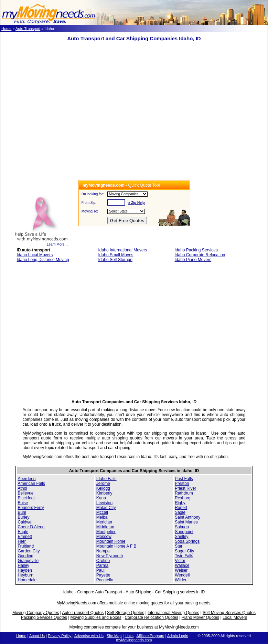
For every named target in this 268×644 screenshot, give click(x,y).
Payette (103, 575)
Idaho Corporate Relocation (200, 255)
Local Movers (235, 617)
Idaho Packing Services (196, 250)
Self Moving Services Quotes (229, 613)
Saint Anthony (187, 517)
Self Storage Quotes (126, 613)
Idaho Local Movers (35, 255)
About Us (37, 636)
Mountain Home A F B (116, 546)
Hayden (25, 570)
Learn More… (41, 243)
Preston (182, 484)
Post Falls (184, 479)
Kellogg (103, 488)
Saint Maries (186, 522)
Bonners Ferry (31, 508)
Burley (24, 517)
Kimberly (104, 493)
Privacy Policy (60, 636)
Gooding (26, 556)
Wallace (182, 565)
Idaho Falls (106, 479)
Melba (102, 517)
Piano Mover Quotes (200, 617)
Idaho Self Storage (115, 260)
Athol (23, 488)
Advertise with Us (89, 636)
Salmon (182, 527)
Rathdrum (184, 493)
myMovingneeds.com (134, 640)
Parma (102, 565)
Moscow (104, 537)
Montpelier (106, 532)
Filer (22, 541)
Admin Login (178, 636)
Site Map (114, 636)
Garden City (29, 551)
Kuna (101, 498)
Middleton (105, 527)
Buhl (22, 512)
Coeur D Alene (31, 527)
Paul (100, 570)
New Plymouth (110, 556)
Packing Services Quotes (44, 617)
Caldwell (26, 522)
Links (129, 636)
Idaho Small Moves (116, 255)
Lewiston (104, 503)
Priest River (185, 488)
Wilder (181, 580)
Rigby (180, 503)
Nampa (103, 551)
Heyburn (26, 575)
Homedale (27, 580)
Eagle (23, 532)
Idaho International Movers (123, 250)
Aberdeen (27, 479)
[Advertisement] (65, 116)
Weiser (181, 570)
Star (179, 546)
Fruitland (26, 546)
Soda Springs (187, 541)
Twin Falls (184, 556)
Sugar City (184, 551)
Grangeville (28, 561)
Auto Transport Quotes (83, 613)
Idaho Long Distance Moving (43, 260)
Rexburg (183, 498)
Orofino (103, 561)
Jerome (103, 484)
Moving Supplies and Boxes (96, 617)
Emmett (25, 537)
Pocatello (105, 580)
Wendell (182, 575)
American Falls (31, 484)
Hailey (24, 565)
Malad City (106, 508)
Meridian (104, 522)
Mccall (102, 512)
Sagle (180, 512)
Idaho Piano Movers (193, 260)
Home (6, 29)
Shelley (181, 537)
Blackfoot (26, 498)
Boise (23, 503)
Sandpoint (184, 532)
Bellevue (26, 493)
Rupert (181, 508)
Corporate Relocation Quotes (151, 617)
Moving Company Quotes (36, 613)
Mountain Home (111, 541)
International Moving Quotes (173, 613)
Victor (180, 561)
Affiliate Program (150, 636)
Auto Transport (28, 29)
